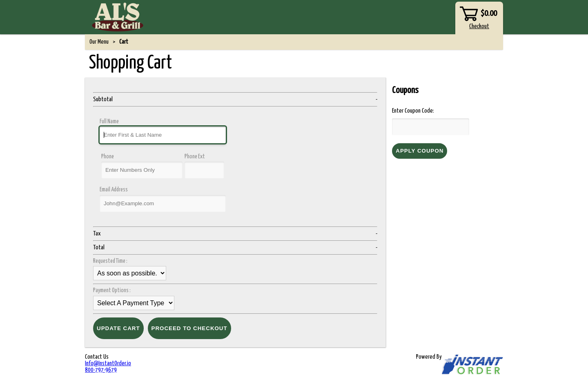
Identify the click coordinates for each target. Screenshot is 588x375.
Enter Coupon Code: (413, 111)
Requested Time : (111, 261)
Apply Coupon (420, 151)
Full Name (109, 122)
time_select (130, 273)
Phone (108, 157)
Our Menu (99, 42)
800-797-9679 (101, 370)
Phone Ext (195, 157)
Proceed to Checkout (189, 328)
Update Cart (118, 328)
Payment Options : (113, 291)
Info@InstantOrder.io (108, 363)
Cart (124, 42)
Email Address (114, 190)
